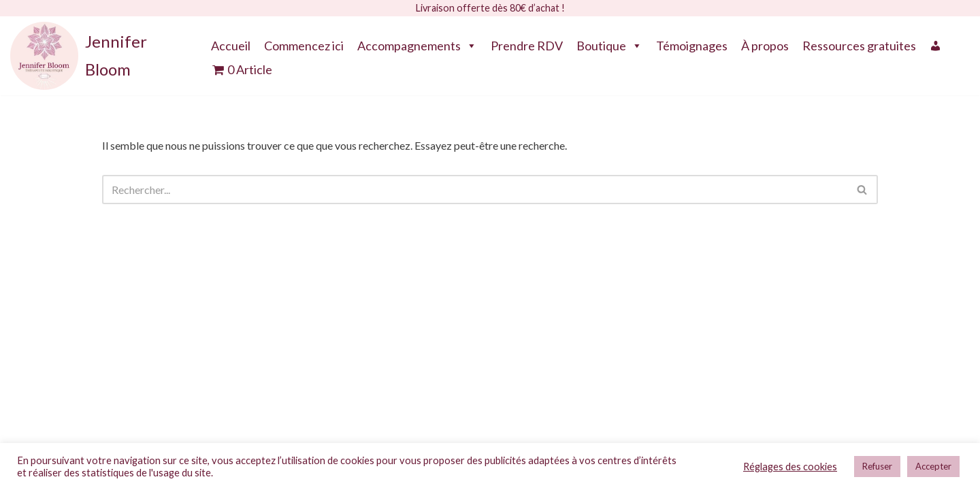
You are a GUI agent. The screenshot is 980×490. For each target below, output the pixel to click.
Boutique (609, 42)
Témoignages (692, 42)
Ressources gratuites (859, 42)
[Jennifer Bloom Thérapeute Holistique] (97, 53)
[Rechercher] (475, 187)
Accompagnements (417, 42)
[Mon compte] (936, 42)
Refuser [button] (877, 466)
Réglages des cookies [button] (790, 467)
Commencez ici (304, 42)
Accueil (231, 42)
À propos (765, 42)
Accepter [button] (933, 466)
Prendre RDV (527, 42)
